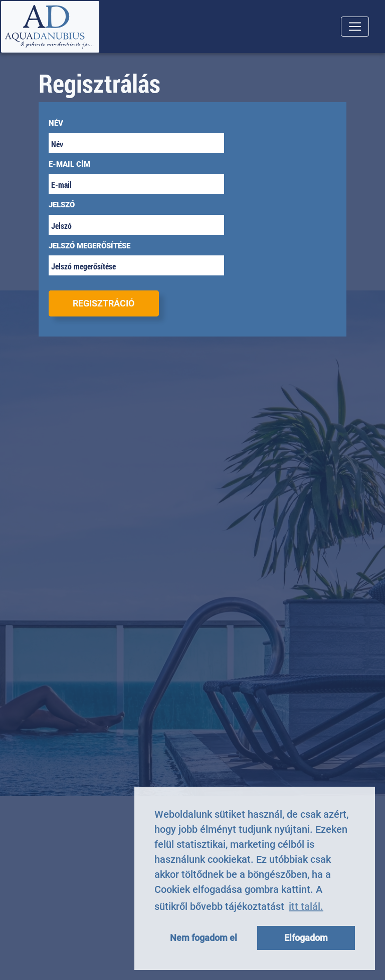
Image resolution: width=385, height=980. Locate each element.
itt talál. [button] (306, 906)
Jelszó (62, 205)
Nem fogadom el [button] (204, 938)
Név (56, 123)
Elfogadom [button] (306, 938)
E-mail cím (69, 164)
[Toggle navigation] (355, 27)
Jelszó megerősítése (89, 246)
